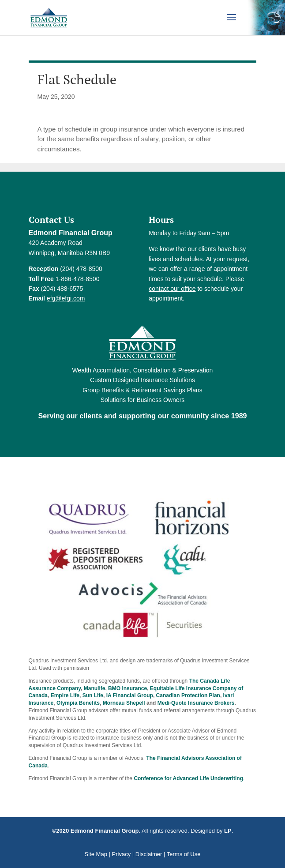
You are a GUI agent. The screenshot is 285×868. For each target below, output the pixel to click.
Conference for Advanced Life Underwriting (188, 778)
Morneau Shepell (124, 703)
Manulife (95, 688)
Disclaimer (149, 854)
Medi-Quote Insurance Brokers (196, 703)
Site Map (96, 854)
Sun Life (93, 695)
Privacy (122, 854)
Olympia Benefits (78, 703)
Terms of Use (184, 854)
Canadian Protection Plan (188, 695)
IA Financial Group (130, 695)
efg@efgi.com (66, 298)
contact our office (172, 289)
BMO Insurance (127, 688)
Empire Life (65, 695)
